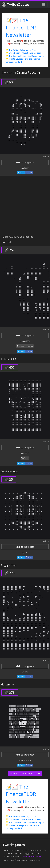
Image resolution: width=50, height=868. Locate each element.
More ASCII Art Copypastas (25, 774)
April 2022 (25, 168)
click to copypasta (25, 163)
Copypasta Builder (32, 853)
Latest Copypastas (11, 850)
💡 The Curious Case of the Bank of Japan (25, 56)
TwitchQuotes (16, 5)
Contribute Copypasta (12, 857)
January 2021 (25, 341)
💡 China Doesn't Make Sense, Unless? (23, 53)
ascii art (46, 157)
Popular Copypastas (29, 850)
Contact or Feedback (32, 857)
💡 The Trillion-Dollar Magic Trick (21, 50)
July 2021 (25, 552)
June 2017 (25, 453)
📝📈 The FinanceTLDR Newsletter (21, 27)
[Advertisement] (25, 207)
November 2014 (25, 760)
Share (29, 173)
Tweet (21, 173)
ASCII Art (18, 853)
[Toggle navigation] (44, 5)
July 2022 (25, 672)
